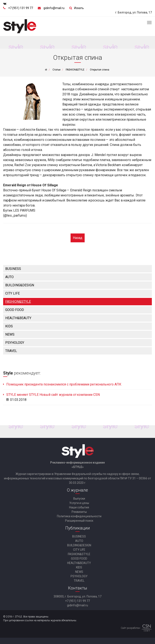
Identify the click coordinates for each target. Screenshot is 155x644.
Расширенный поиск (79, 521)
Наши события (79, 507)
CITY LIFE (12, 293)
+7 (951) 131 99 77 (21, 8)
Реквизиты (79, 512)
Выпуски (79, 499)
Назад (78, 238)
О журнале (77, 490)
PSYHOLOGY (15, 343)
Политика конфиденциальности (79, 516)
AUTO (9, 277)
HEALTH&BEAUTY (18, 318)
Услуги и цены (79, 503)
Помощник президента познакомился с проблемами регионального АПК (64, 384)
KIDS (9, 326)
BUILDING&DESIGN (20, 285)
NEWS (10, 334)
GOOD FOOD (15, 310)
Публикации (78, 528)
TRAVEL (11, 351)
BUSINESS (13, 269)
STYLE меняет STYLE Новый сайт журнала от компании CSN (53, 395)
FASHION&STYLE (18, 302)
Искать (79, 8)
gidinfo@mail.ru (54, 8)
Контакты (78, 588)
